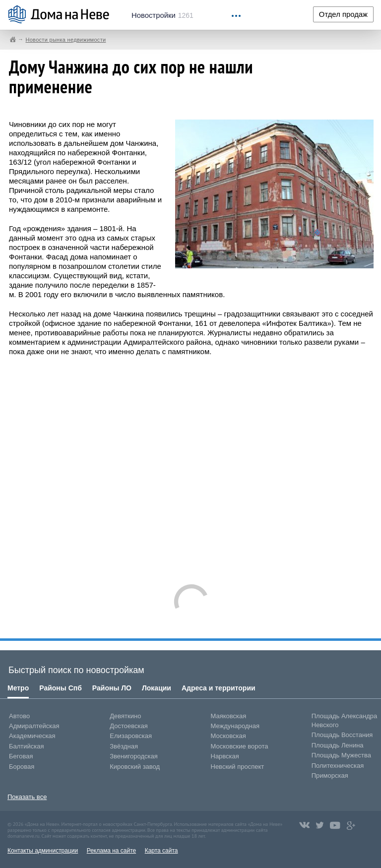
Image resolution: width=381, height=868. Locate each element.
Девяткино (125, 716)
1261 (162, 15)
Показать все (27, 797)
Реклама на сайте (112, 851)
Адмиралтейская (34, 726)
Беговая (21, 756)
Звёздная (124, 746)
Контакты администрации (43, 851)
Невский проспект (238, 767)
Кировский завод (135, 767)
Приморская (330, 775)
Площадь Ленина (338, 745)
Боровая (22, 767)
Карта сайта (161, 851)
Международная (235, 726)
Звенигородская (133, 756)
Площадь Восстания (342, 735)
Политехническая (338, 766)
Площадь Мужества (341, 755)
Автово (19, 716)
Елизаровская (131, 736)
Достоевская (128, 726)
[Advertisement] (191, 465)
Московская (228, 736)
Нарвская (225, 756)
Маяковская (229, 716)
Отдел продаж (343, 14)
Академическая (32, 736)
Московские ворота (240, 746)
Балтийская (27, 746)
